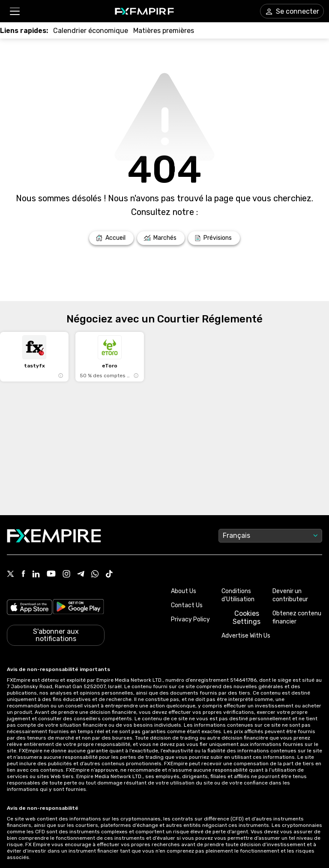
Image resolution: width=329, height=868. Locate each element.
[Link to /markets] (161, 238)
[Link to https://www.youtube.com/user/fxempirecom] (51, 574)
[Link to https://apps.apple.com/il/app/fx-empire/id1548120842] (30, 608)
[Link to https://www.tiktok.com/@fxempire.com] (109, 575)
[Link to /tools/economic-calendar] (91, 31)
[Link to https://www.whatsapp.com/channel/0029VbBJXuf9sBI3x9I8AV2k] (95, 575)
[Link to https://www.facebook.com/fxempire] (23, 574)
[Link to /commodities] (164, 31)
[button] (14, 11)
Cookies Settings (247, 617)
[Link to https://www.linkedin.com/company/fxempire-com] (36, 575)
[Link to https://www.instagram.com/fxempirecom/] (66, 575)
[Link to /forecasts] (214, 238)
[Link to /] (111, 238)
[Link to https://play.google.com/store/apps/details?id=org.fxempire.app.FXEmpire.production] (78, 608)
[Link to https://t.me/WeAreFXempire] (81, 575)
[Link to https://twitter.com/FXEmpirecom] (11, 575)
